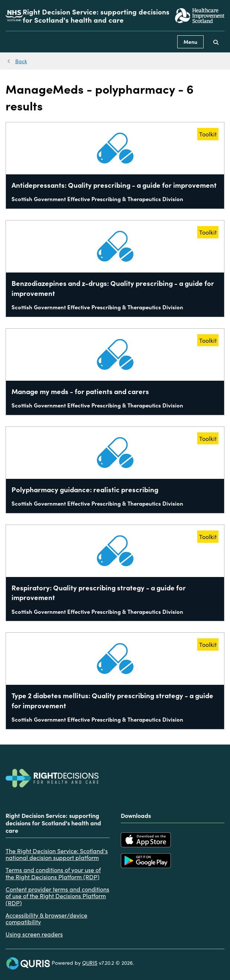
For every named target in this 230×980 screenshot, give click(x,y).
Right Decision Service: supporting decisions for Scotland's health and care (96, 15)
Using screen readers (34, 934)
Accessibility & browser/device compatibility (46, 918)
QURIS (90, 963)
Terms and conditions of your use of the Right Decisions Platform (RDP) (53, 873)
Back (21, 61)
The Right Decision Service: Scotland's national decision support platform (57, 854)
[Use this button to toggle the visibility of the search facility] (216, 42)
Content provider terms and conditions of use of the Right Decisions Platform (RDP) (57, 896)
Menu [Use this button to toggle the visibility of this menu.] (190, 42)
